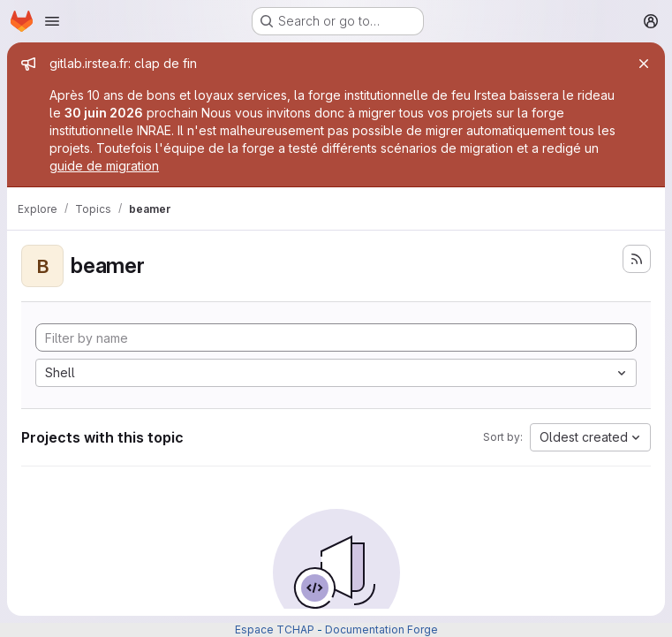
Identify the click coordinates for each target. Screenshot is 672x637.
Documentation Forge (381, 629)
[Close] (644, 64)
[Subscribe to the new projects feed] (637, 259)
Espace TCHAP (275, 629)
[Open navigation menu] (52, 21)
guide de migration (104, 166)
